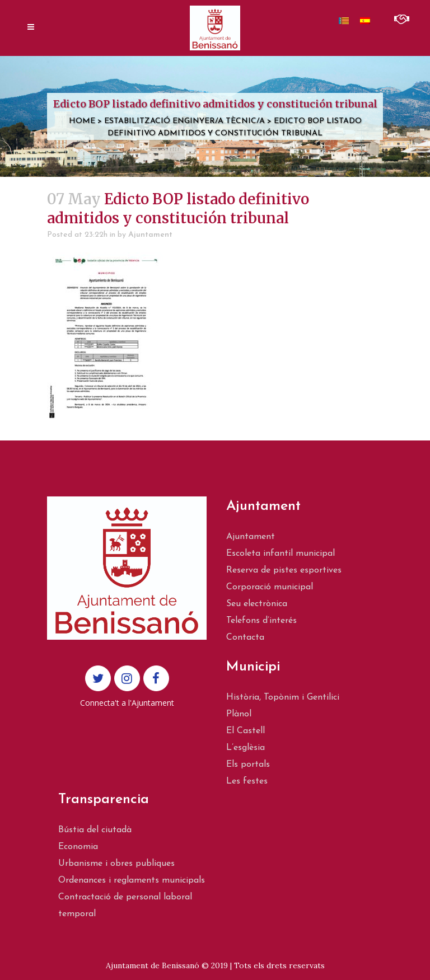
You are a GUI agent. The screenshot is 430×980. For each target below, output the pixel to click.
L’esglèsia (246, 748)
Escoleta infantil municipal (281, 554)
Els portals (248, 765)
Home (82, 121)
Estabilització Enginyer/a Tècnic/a (184, 121)
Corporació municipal (270, 587)
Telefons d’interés (261, 621)
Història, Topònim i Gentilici (283, 697)
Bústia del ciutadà (95, 830)
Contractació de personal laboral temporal (125, 906)
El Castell (246, 731)
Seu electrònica (257, 604)
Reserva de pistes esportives (284, 570)
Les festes (247, 781)
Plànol (239, 714)
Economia (78, 847)
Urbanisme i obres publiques (116, 864)
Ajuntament (150, 235)
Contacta (245, 637)
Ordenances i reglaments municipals (132, 880)
